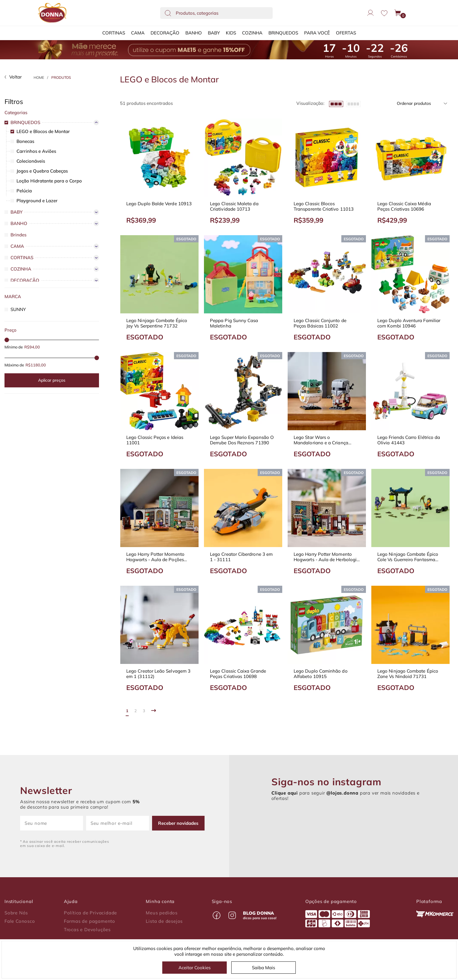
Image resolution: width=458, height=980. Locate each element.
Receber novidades (178, 823)
